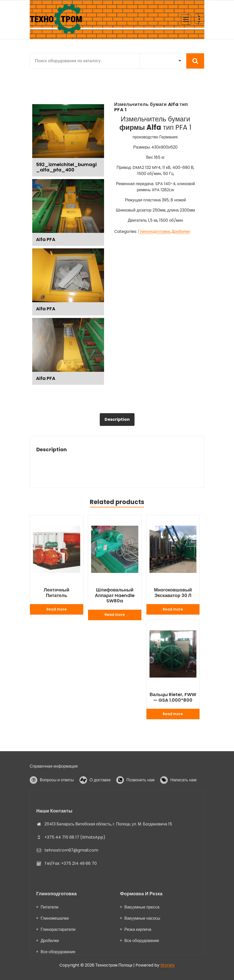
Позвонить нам (140, 796)
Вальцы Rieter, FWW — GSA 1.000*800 (173, 697)
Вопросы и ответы (57, 796)
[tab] (117, 420)
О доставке (100, 796)
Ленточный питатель (57, 593)
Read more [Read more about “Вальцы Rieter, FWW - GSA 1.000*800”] (173, 714)
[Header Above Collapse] (199, 19)
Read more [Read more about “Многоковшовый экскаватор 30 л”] (173, 609)
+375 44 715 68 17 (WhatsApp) (75, 893)
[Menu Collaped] (186, 20)
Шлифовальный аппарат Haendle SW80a (115, 595)
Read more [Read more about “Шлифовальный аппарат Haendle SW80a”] (115, 615)
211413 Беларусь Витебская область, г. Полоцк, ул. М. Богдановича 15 (108, 879)
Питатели (49, 967)
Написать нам (183, 796)
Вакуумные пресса (142, 967)
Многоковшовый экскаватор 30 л (173, 593)
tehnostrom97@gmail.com (71, 906)
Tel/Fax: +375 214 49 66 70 (71, 919)
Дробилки (181, 231)
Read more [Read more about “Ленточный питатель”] (57, 609)
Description (117, 419)
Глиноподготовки (154, 231)
